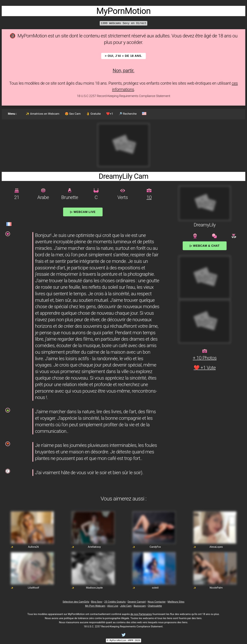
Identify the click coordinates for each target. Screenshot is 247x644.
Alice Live (113, 606)
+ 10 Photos (205, 358)
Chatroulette (155, 606)
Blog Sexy (97, 602)
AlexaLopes (216, 547)
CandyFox (155, 547)
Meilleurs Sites (176, 602)
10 (149, 197)
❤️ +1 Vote (205, 368)
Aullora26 (33, 547)
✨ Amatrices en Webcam (43, 114)
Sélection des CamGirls (76, 602)
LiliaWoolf (33, 588)
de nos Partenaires (141, 614)
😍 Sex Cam (73, 114)
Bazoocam (140, 606)
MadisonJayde (94, 588)
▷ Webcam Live (83, 212)
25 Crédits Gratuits (115, 602)
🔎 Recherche (128, 114)
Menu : (12, 114)
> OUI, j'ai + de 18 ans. (123, 56)
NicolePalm (216, 588)
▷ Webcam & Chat (205, 246)
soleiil (155, 588)
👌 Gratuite (93, 114)
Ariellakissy (94, 547)
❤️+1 (110, 114)
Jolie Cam (126, 606)
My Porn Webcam (95, 606)
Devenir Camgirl (137, 602)
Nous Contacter (157, 602)
